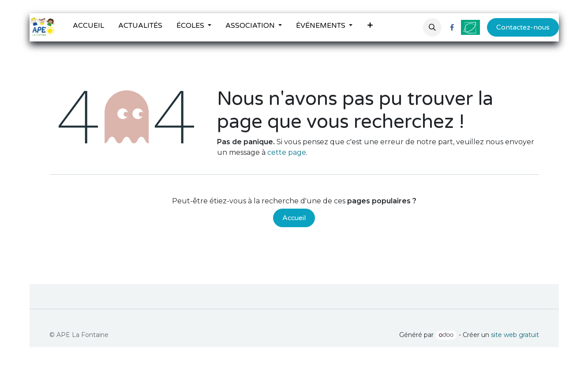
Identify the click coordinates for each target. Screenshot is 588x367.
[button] (432, 27)
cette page (287, 152)
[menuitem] (88, 27)
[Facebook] (452, 27)
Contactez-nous (523, 27)
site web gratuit (515, 335)
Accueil (294, 218)
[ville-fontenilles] (470, 27)
